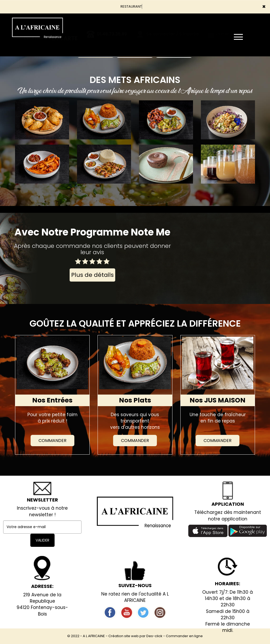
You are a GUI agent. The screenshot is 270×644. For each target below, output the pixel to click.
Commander (52, 441)
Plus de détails (92, 275)
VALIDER (42, 540)
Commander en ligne (184, 636)
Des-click (154, 636)
